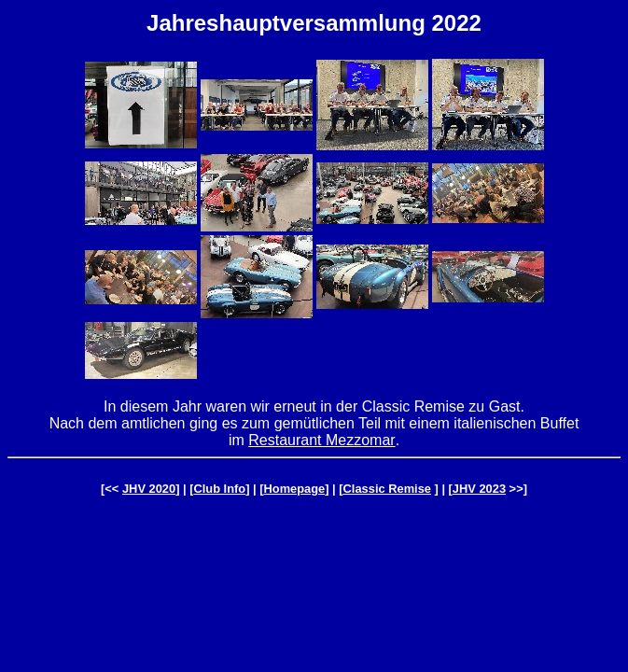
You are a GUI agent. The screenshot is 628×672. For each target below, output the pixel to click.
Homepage (295, 489)
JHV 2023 (479, 489)
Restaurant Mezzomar (321, 440)
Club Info (219, 489)
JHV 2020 (149, 489)
